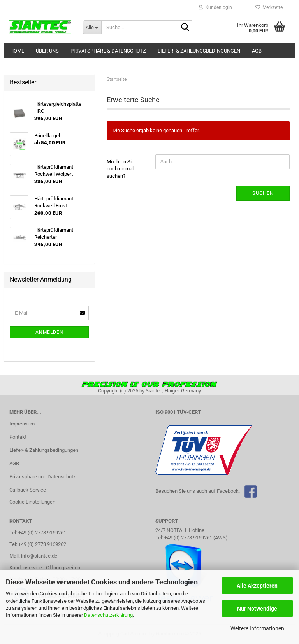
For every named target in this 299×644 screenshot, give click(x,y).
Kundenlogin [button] (215, 7)
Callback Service (28, 490)
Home (17, 51)
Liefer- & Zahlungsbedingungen (199, 51)
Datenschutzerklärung (108, 615)
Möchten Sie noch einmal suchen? (120, 169)
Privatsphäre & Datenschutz (108, 51)
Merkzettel (270, 7)
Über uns (47, 51)
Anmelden (49, 332)
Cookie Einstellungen (32, 502)
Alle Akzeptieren (257, 586)
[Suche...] (92, 27)
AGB (257, 51)
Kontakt (18, 437)
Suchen (263, 193)
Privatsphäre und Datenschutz (42, 477)
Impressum (22, 424)
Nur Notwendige (257, 609)
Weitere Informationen (257, 628)
